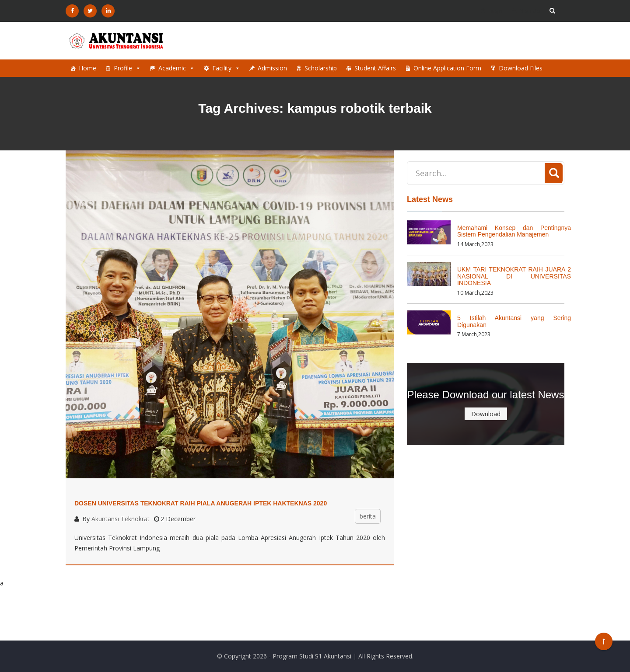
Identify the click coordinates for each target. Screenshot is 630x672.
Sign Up (526, 10)
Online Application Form (447, 68)
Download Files (521, 68)
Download (486, 414)
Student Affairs (375, 68)
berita (368, 516)
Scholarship (321, 68)
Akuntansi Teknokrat (121, 519)
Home (87, 68)
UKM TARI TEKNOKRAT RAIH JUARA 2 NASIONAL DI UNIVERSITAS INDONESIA (514, 276)
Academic (177, 68)
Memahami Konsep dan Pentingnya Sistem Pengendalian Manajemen (514, 231)
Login (492, 10)
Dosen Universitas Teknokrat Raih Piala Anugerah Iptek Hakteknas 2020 (201, 503)
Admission (272, 68)
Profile (127, 68)
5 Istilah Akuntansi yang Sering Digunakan (514, 321)
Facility (226, 68)
